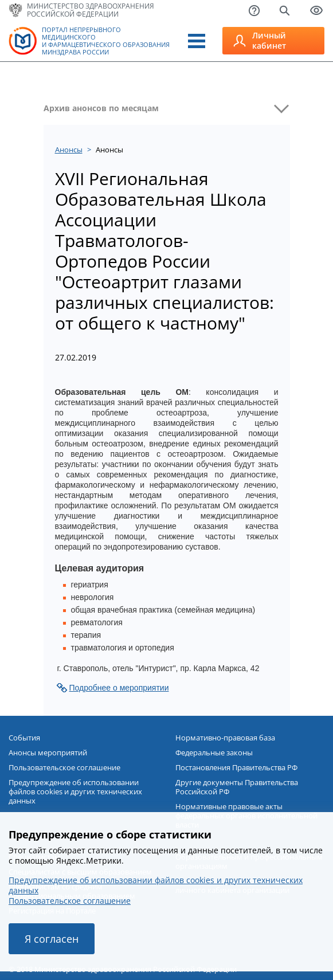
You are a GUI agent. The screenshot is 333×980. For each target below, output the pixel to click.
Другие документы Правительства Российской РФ (237, 787)
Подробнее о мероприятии (119, 688)
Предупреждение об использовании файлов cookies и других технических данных (75, 791)
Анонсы (69, 150)
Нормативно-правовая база (225, 738)
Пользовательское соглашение (64, 767)
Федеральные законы (214, 752)
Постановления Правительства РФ (236, 767)
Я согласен (52, 939)
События (24, 738)
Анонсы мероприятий (48, 752)
